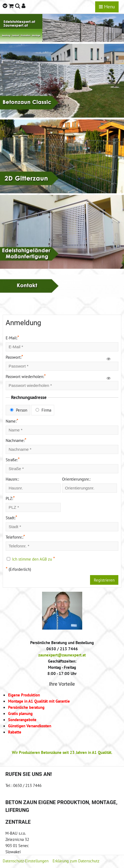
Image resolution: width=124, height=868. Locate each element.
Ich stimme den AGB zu (32, 559)
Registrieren (104, 580)
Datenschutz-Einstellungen (26, 861)
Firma (43, 410)
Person (19, 410)
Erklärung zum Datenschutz (76, 861)
